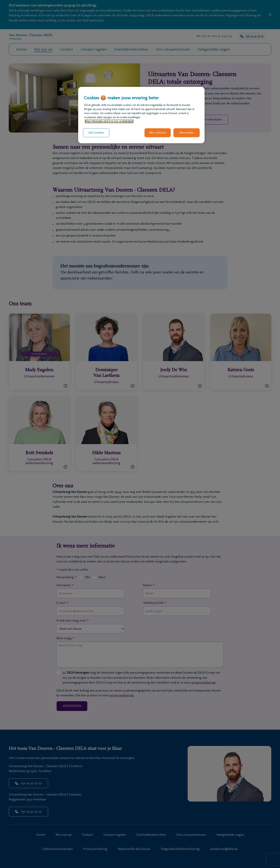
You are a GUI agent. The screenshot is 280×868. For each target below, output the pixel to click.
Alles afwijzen (158, 133)
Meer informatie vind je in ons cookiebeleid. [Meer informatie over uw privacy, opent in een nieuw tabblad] (109, 121)
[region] (141, 115)
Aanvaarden (187, 133)
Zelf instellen (96, 133)
